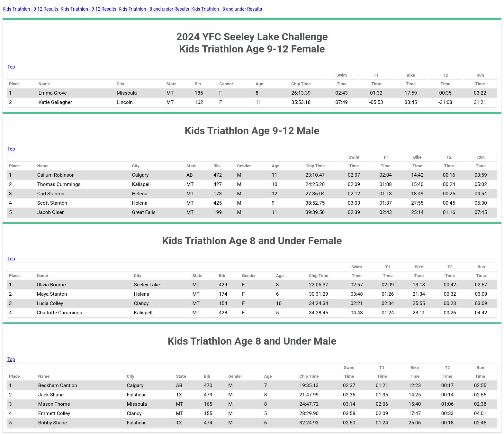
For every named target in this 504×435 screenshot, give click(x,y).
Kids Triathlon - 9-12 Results (31, 9)
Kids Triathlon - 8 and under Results (154, 9)
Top (11, 67)
